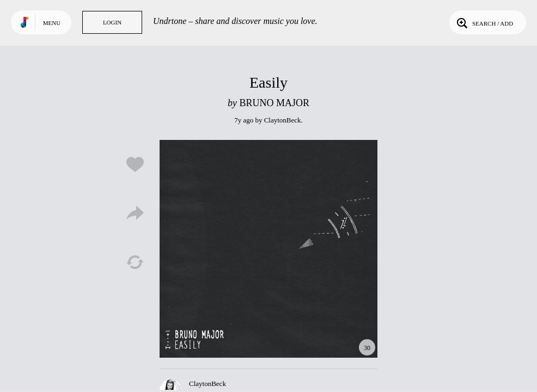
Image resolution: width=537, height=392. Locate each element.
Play (268, 249)
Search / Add (484, 22)
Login (112, 22)
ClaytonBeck (283, 120)
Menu (52, 23)
